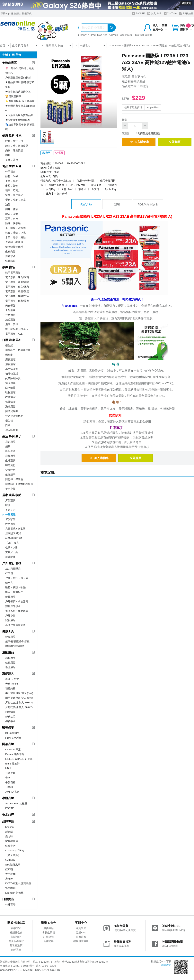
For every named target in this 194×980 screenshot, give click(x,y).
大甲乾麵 (10, 874)
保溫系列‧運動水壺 (17, 611)
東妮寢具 (8, 674)
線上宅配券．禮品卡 (17, 329)
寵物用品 (10, 456)
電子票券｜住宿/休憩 (17, 287)
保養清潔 (10, 402)
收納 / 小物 (11, 547)
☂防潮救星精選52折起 (18, 78)
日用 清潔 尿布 (12, 340)
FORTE (10, 808)
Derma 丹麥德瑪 (15, 754)
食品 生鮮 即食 (12, 166)
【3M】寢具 (12, 543)
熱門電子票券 (13, 273)
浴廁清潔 (10, 364)
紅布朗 (9, 869)
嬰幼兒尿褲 (12, 411)
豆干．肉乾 (12, 219)
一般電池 (85, 46)
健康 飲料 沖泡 (12, 136)
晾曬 (8, 505)
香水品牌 (8, 814)
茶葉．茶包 (12, 160)
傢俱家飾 (10, 519)
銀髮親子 (10, 475)
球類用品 (10, 658)
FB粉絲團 (186, 13)
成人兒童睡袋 (13, 569)
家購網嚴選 (12, 841)
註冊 (164, 25)
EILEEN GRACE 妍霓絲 (19, 759)
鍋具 (8, 446)
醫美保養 (8, 728)
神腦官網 (16, 928)
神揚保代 (27, 14)
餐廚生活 (10, 451)
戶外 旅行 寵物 (12, 563)
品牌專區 (8, 822)
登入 (155, 25)
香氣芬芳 (10, 510)
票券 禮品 (8, 267)
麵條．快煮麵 (13, 223)
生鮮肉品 (10, 251)
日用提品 (8, 899)
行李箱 (9, 573)
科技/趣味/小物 (14, 538)
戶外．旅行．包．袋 (17, 578)
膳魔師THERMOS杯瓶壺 (19, 484)
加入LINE (154, 13)
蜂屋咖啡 (10, 888)
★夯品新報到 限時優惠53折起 (20, 85)
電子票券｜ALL (14, 334)
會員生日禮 (49, 933)
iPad (93, 35)
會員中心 (160, 29)
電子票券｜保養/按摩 (17, 301)
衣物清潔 (10, 397)
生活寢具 (10, 461)
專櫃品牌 (8, 798)
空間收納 (10, 470)
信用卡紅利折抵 (133, 107)
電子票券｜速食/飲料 (17, 277)
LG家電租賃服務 (143, 35)
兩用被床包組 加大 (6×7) (19, 693)
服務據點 (16, 14)
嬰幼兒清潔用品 (14, 416)
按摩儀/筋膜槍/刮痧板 (17, 641)
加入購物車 (139, 142)
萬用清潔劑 (12, 369)
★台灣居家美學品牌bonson (20, 108)
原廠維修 (81, 937)
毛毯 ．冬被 (12, 679)
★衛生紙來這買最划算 (18, 92)
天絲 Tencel (12, 684)
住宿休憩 (10, 315)
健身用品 (10, 663)
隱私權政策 (16, 945)
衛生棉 (9, 421)
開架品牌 (8, 744)
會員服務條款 (16, 941)
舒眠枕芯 (10, 717)
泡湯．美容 (12, 324)
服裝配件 (10, 557)
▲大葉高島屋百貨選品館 (19, 115)
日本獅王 (10, 787)
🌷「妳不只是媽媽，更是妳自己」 (20, 71)
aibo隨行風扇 (13, 865)
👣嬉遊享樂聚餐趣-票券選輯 (20, 127)
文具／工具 (12, 552)
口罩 (8, 425)
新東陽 (9, 832)
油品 (8, 204)
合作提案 (48, 941)
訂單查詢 (48, 937)
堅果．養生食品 (14, 195)
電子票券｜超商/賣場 (17, 282)
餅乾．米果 (12, 176)
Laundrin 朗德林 (14, 893)
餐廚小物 (10, 489)
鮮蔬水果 (10, 261)
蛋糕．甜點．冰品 (15, 200)
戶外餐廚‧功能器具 (17, 601)
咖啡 (8, 155)
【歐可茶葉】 (13, 855)
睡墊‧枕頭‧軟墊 (15, 587)
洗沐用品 (10, 407)
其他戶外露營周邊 (15, 625)
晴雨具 (9, 583)
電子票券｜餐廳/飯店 (17, 291)
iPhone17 (84, 35)
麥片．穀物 (12, 186)
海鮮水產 (10, 256)
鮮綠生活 (10, 846)
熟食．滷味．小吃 (15, 233)
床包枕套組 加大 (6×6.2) (19, 703)
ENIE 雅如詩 (12, 764)
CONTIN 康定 (13, 749)
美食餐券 (10, 305)
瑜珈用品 (10, 667)
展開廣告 (186, 3)
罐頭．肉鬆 (12, 214)
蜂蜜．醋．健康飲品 (17, 146)
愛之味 (9, 836)
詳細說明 (166, 965)
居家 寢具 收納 (54, 46)
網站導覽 (16, 950)
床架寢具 (10, 500)
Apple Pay (153, 107)
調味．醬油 (12, 209)
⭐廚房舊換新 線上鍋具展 (20, 101)
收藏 (59, 153)
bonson (9, 827)
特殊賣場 (10, 905)
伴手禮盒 (10, 172)
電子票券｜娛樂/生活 (17, 296)
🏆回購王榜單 (13, 96)
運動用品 (8, 652)
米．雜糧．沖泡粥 (15, 228)
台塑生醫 (10, 773)
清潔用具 (10, 383)
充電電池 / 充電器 (15, 529)
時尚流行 (10, 465)
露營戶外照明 (13, 606)
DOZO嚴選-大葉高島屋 (18, 883)
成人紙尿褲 (12, 430)
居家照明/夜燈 (13, 533)
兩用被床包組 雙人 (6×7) (19, 698)
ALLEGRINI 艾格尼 (16, 804)
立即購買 (175, 142)
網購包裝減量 (81, 941)
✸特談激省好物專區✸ (18, 120)
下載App (5, 14)
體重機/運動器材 (15, 646)
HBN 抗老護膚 (13, 738)
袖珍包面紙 (12, 374)
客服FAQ (81, 933)
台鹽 (8, 778)
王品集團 (10, 310)
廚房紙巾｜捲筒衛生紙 (18, 350)
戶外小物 (10, 616)
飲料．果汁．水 (14, 141)
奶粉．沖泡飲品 (14, 150)
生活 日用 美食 (20, 46)
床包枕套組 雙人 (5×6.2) (19, 707)
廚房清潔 (10, 360)
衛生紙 (9, 345)
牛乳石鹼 (10, 782)
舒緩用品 (10, 637)
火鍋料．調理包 (14, 242)
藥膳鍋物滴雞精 (14, 247)
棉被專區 (10, 721)
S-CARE (138, 13)
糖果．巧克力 (13, 190)
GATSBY (10, 860)
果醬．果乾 (12, 181)
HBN (8, 768)
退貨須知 (81, 928)
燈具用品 (10, 597)
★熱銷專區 (9, 63)
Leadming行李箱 (15, 851)
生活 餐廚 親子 (12, 436)
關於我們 (16, 937)
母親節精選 (126, 35)
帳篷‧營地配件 (14, 592)
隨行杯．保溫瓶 (14, 479)
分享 (46, 153)
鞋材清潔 (10, 392)
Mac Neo (102, 35)
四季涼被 (10, 712)
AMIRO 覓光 (12, 792)
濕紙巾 (9, 355)
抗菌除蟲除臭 (13, 378)
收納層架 (10, 524)
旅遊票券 (10, 320)
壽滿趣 (9, 879)
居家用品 (10, 442)
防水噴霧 (10, 388)
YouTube (170, 13)
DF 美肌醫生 (12, 733)
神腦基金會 (16, 933)
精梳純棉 (10, 688)
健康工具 (8, 631)
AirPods (113, 35)
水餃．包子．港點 (15, 237)
